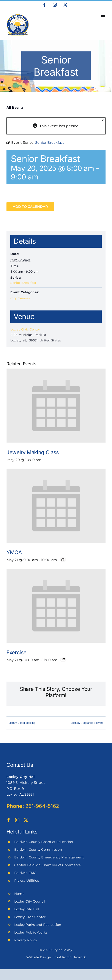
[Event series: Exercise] (63, 660)
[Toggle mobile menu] (103, 17)
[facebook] (9, 820)
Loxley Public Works (31, 932)
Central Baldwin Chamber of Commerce (47, 865)
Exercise (17, 652)
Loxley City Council (30, 901)
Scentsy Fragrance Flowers (87, 723)
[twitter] (26, 820)
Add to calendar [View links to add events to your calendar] (30, 207)
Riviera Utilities (27, 880)
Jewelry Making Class (33, 452)
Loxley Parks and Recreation (38, 925)
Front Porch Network (69, 957)
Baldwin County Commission (38, 850)
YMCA (14, 552)
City (13, 298)
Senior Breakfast (23, 283)
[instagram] (17, 820)
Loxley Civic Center (25, 329)
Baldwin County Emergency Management (49, 857)
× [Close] (103, 120)
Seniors (24, 298)
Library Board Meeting (22, 723)
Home (19, 894)
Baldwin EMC (25, 873)
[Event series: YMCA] (63, 560)
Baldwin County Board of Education (44, 842)
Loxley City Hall (27, 909)
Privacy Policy (26, 940)
